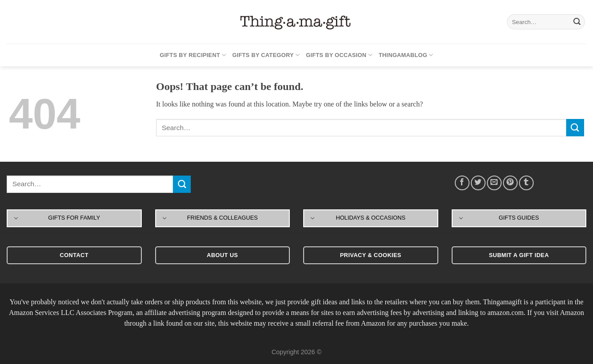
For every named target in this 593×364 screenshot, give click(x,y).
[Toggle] (16, 218)
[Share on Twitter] (478, 183)
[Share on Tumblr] (526, 183)
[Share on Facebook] (462, 183)
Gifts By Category (266, 55)
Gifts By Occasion (339, 55)
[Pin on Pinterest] (510, 183)
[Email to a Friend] (494, 183)
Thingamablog (406, 55)
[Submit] (577, 22)
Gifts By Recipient (193, 55)
